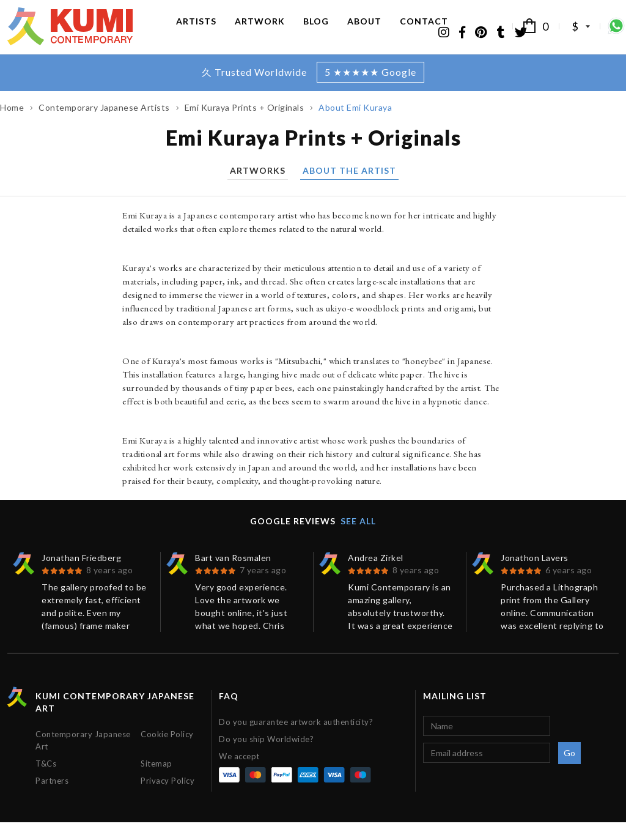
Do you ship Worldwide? (266, 757)
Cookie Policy (167, 752)
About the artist (349, 189)
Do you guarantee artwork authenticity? (296, 740)
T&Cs (46, 781)
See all (358, 539)
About (364, 29)
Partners (52, 798)
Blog (316, 29)
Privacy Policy (168, 798)
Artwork (260, 29)
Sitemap (156, 781)
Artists (196, 29)
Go (570, 771)
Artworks (258, 189)
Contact (424, 29)
